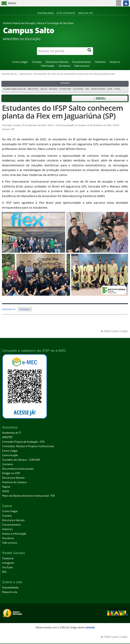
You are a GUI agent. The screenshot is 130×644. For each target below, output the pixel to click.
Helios (44, 89)
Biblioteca (33, 89)
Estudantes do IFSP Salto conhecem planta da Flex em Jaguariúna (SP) (62, 112)
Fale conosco (82, 66)
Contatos (8, 464)
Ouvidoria (64, 66)
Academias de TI (12, 433)
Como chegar (20, 62)
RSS (4, 572)
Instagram (8, 563)
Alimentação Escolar (15, 89)
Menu (100, 98)
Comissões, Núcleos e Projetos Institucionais (28, 446)
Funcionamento (82, 62)
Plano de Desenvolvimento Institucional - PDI (28, 496)
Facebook (8, 558)
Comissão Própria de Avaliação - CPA (23, 442)
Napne (6, 487)
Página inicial (9, 74)
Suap (110, 89)
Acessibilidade (45, 13)
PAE (87, 89)
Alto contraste (66, 13)
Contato (37, 62)
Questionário (98, 89)
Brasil (12, 3)
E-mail (117, 89)
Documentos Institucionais (18, 469)
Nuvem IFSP (65, 89)
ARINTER (7, 437)
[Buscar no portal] (62, 51)
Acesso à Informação (14, 534)
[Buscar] (90, 51)
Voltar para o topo (114, 331)
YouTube (7, 567)
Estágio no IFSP (11, 473)
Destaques (26, 74)
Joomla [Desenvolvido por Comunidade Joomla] (90, 627)
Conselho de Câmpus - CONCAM (21, 460)
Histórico (100, 62)
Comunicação (10, 455)
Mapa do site (86, 13)
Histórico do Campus (14, 482)
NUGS (6, 491)
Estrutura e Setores (57, 62)
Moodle (53, 89)
